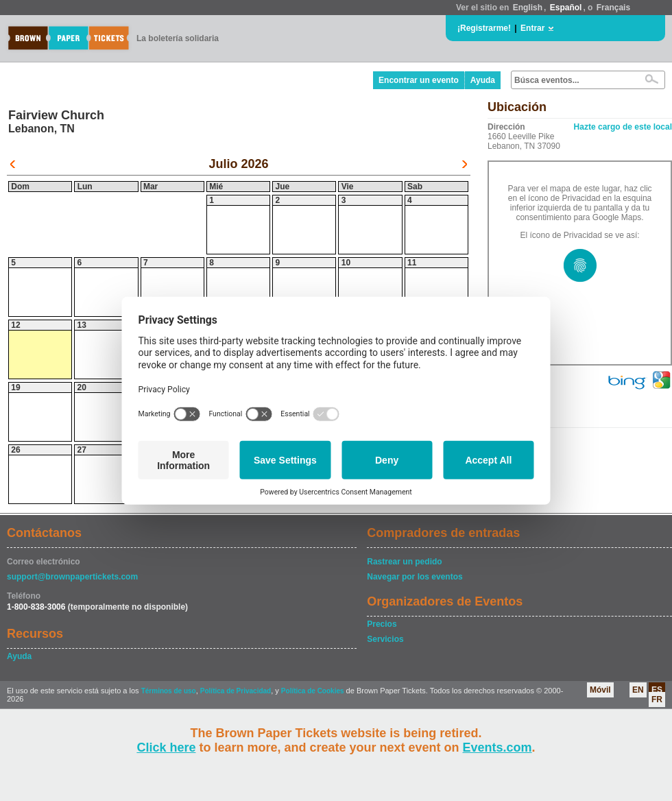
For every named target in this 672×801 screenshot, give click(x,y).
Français (613, 8)
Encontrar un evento (419, 80)
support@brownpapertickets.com (72, 577)
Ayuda (483, 80)
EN (638, 690)
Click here (166, 748)
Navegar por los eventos (415, 577)
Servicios (385, 639)
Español (566, 8)
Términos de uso (169, 691)
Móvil (600, 690)
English (528, 8)
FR (657, 700)
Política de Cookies (313, 691)
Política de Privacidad (236, 691)
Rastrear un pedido (404, 562)
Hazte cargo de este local (623, 127)
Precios (382, 624)
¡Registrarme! (484, 28)
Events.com (497, 748)
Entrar (532, 28)
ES (657, 690)
